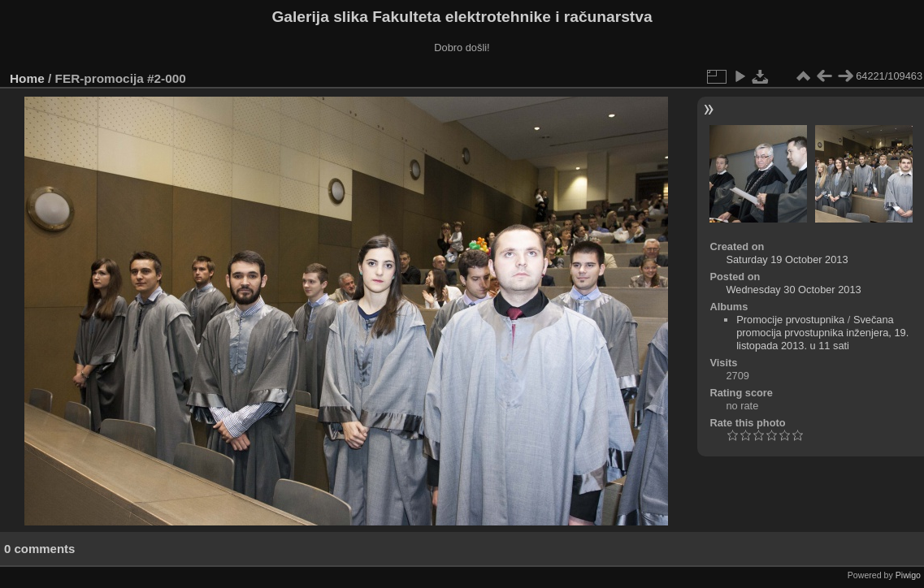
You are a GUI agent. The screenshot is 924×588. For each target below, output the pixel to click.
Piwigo (908, 575)
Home (27, 78)
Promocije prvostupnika (790, 320)
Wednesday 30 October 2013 (793, 290)
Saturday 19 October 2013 (787, 259)
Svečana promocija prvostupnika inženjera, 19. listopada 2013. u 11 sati (822, 333)
